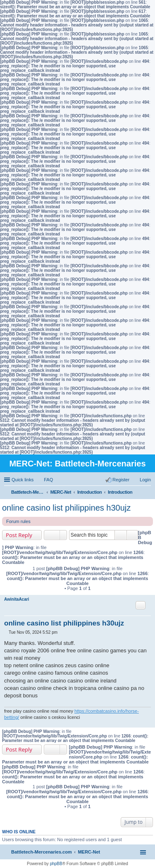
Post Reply (19, 535)
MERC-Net (89, 852)
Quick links (23, 480)
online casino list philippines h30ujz (66, 508)
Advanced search (132, 535)
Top (149, 723)
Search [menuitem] (148, 493)
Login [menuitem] (145, 480)
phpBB (56, 864)
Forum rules (18, 521)
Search (121, 535)
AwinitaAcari (17, 599)
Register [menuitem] (121, 480)
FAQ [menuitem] (48, 480)
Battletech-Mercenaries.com (42, 852)
